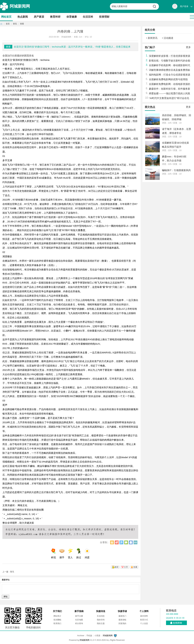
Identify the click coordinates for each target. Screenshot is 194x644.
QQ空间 (112, 542)
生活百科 (88, 17)
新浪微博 (117, 542)
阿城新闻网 (20, 6)
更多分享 (135, 542)
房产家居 (39, 17)
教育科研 (55, 17)
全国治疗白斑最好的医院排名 (18, 56)
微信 (126, 542)
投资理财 (104, 17)
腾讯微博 (121, 542)
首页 (1, 24)
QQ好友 (131, 542)
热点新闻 (23, 17)
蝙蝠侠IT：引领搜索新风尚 (176, 170)
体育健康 (72, 17)
